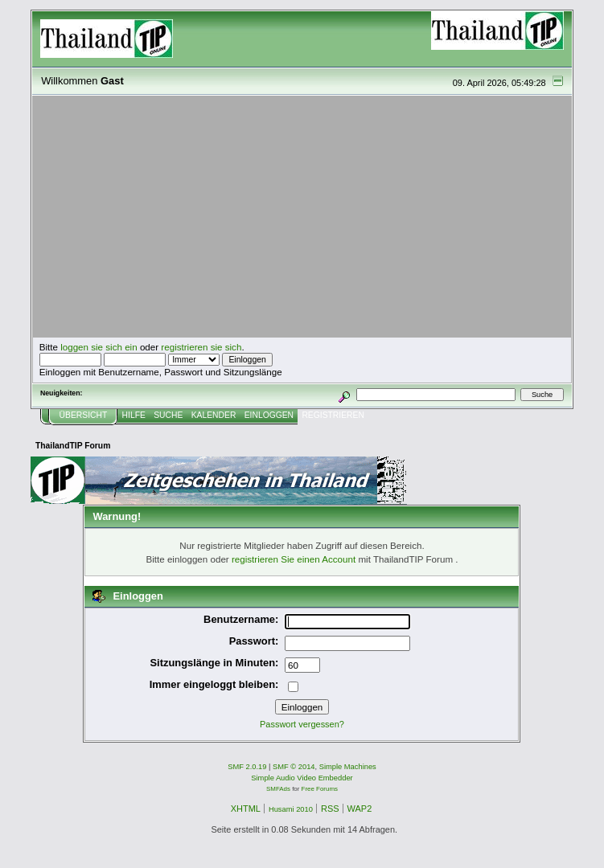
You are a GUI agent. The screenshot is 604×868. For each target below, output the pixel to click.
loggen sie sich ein (99, 347)
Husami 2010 (291, 809)
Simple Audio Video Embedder (302, 778)
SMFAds (278, 789)
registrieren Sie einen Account (294, 559)
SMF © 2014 (294, 767)
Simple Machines (348, 767)
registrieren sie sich (201, 347)
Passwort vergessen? (302, 724)
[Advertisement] (302, 217)
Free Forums (320, 789)
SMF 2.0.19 (247, 767)
